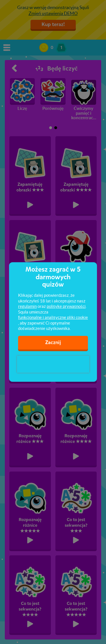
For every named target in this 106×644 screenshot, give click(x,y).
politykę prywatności (66, 306)
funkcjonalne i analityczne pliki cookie (53, 317)
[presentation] (53, 364)
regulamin (27, 306)
